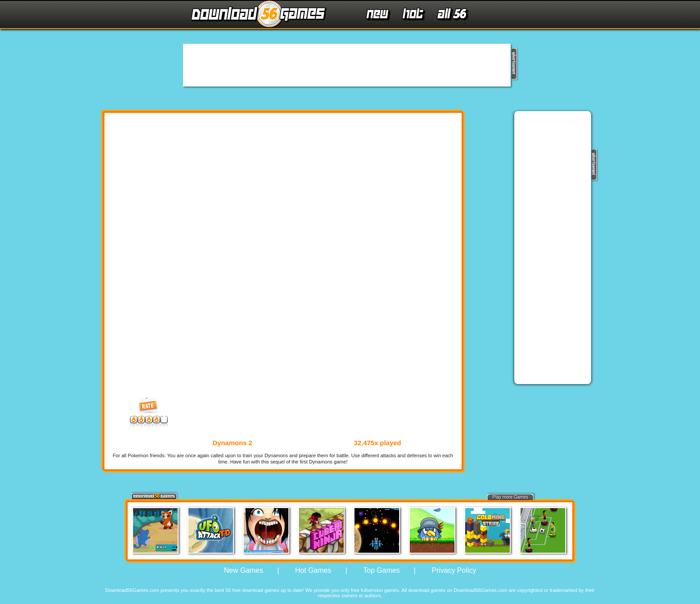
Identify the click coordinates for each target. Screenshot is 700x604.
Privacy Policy (454, 570)
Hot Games (313, 570)
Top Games (382, 570)
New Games (243, 570)
